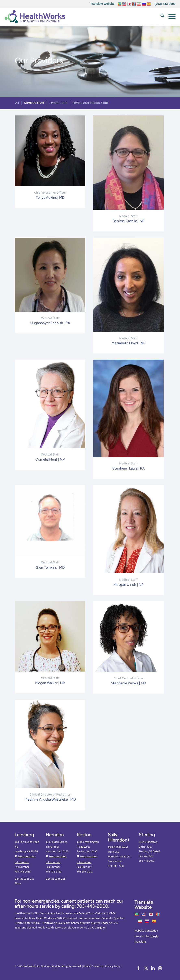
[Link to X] (146, 969)
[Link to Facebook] (138, 969)
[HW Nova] (35, 17)
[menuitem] (160, 17)
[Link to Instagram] (160, 969)
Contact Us (98, 966)
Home (87, 966)
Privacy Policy (113, 966)
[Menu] (170, 17)
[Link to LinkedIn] (153, 969)
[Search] (160, 17)
